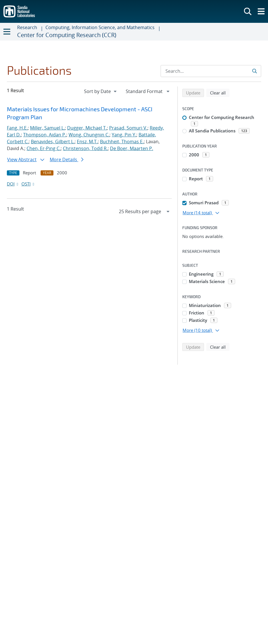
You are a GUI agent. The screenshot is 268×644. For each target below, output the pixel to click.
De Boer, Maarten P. (132, 148)
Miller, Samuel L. (47, 128)
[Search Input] (211, 71)
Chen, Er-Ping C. (44, 148)
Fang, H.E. (17, 128)
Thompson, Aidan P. (45, 135)
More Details (67, 160)
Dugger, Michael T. (87, 128)
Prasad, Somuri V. (128, 128)
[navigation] (101, 91)
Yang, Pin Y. (124, 135)
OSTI (28, 184)
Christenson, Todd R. (85, 148)
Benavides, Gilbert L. (53, 142)
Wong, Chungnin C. (89, 135)
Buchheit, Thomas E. (122, 142)
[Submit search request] (255, 71)
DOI (13, 184)
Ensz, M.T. (87, 142)
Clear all (220, 92)
